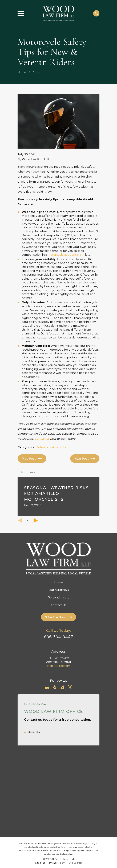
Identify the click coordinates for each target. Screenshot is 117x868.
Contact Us (59, 605)
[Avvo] (62, 687)
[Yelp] (55, 687)
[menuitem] (40, 781)
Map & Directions (59, 666)
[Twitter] (70, 687)
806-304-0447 (59, 637)
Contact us (42, 439)
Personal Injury (58, 597)
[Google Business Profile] (47, 687)
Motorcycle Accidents (51, 447)
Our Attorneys (59, 590)
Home (58, 582)
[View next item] (36, 520)
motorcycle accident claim (66, 255)
